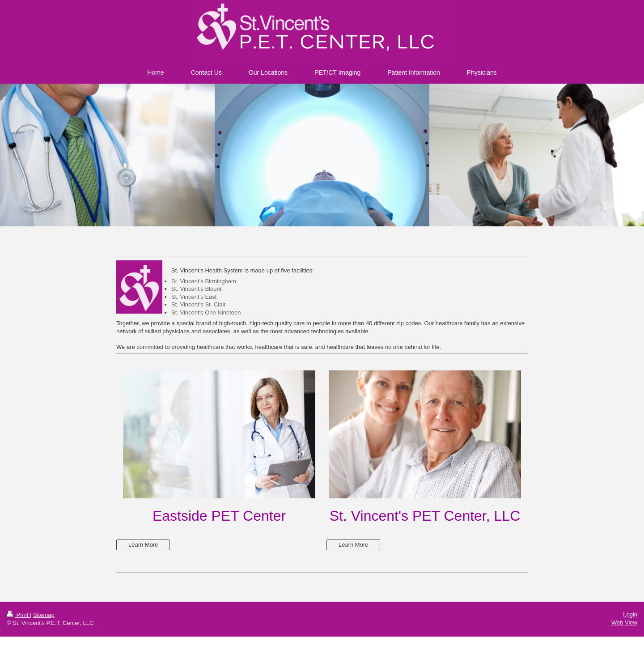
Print (18, 615)
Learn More (143, 545)
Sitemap (44, 615)
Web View (624, 622)
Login (630, 614)
